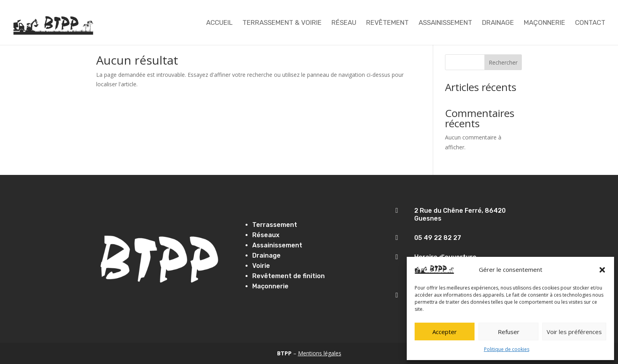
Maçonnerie (544, 23)
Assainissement (445, 23)
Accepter (445, 332)
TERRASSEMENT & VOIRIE (282, 23)
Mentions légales (320, 353)
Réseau (344, 23)
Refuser (509, 332)
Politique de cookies (507, 349)
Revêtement (387, 23)
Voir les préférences (574, 332)
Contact (590, 23)
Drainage (498, 23)
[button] (602, 270)
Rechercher (503, 62)
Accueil (219, 23)
